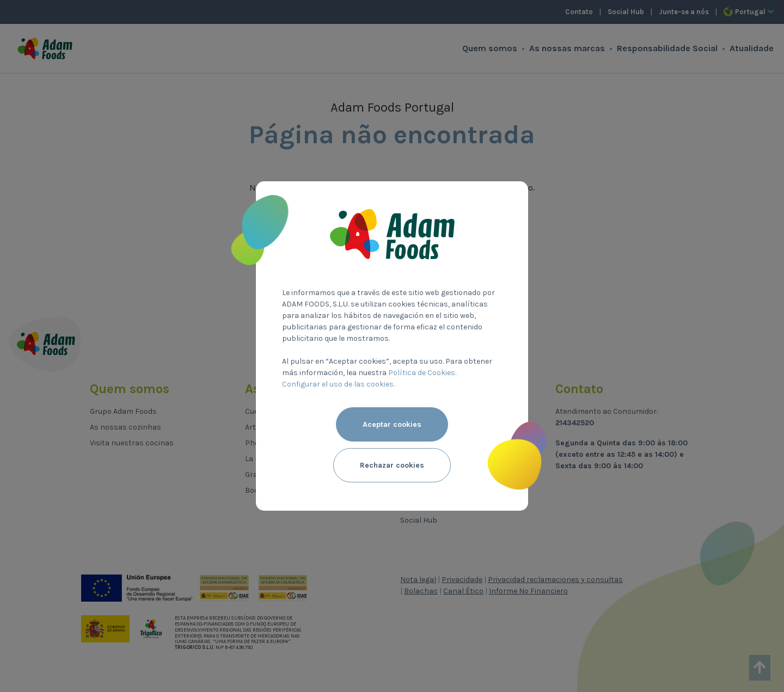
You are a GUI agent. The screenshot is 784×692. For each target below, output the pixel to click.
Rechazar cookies (392, 465)
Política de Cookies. (422, 373)
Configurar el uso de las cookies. (338, 384)
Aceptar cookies (392, 424)
